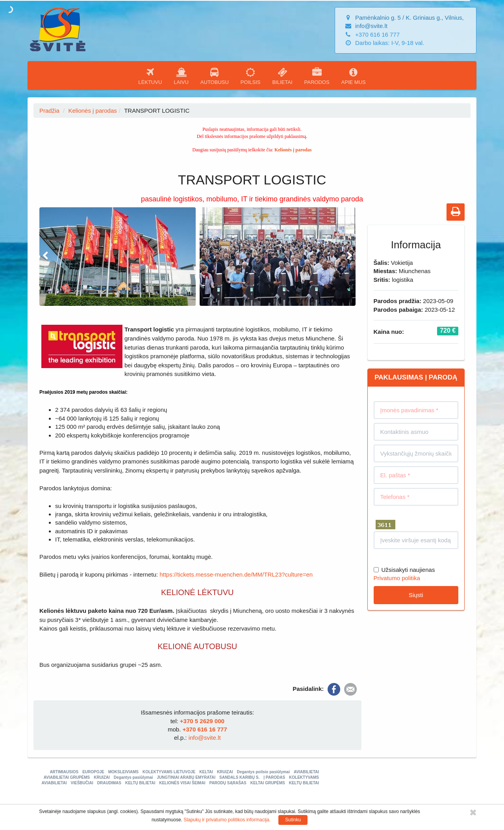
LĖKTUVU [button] (150, 76)
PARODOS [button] (317, 76)
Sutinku (293, 820)
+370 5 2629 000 (202, 721)
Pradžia (49, 111)
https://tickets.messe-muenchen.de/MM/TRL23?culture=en (236, 574)
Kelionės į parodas (92, 111)
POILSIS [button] (251, 76)
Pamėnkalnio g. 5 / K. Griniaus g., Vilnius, (409, 18)
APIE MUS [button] (354, 76)
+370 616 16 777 (205, 729)
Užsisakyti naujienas (404, 570)
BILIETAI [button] (282, 76)
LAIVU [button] (181, 76)
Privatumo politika (397, 578)
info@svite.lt (371, 26)
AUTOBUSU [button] (215, 76)
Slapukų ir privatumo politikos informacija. (227, 820)
